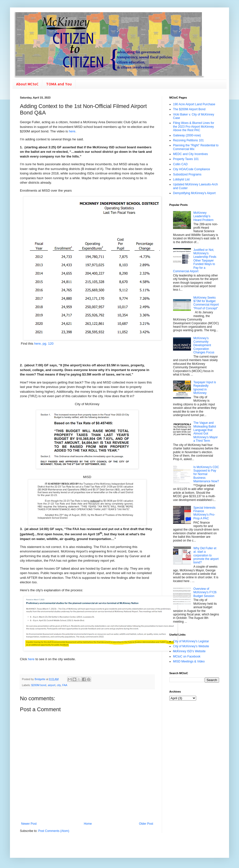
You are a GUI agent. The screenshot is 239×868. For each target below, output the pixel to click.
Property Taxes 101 (186, 159)
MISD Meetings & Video (189, 661)
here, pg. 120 (44, 344)
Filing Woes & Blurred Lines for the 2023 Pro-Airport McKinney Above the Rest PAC (194, 127)
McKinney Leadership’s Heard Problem (204, 216)
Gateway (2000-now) (187, 135)
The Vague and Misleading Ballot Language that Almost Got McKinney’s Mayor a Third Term (206, 432)
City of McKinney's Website (191, 646)
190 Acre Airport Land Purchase (194, 104)
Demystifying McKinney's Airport (194, 193)
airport (52, 685)
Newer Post (29, 824)
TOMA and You (59, 84)
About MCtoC (27, 84)
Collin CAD (180, 164)
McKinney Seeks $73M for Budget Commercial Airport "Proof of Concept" (206, 303)
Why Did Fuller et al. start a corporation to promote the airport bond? (206, 555)
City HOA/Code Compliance (192, 169)
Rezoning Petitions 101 (188, 140)
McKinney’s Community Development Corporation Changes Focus (204, 345)
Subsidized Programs (187, 174)
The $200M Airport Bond (189, 109)
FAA (65, 685)
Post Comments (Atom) (54, 831)
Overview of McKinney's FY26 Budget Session (205, 592)
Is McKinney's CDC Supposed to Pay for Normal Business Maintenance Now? (206, 474)
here (72, 131)
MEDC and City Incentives (190, 154)
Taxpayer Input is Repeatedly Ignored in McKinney (205, 388)
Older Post (146, 824)
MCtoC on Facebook (187, 656)
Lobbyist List (181, 179)
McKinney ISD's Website (189, 651)
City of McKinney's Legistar (191, 641)
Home (88, 824)
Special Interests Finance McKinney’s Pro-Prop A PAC (205, 513)
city (59, 685)
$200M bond (39, 685)
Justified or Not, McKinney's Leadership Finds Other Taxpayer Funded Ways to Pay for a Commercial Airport (195, 261)
